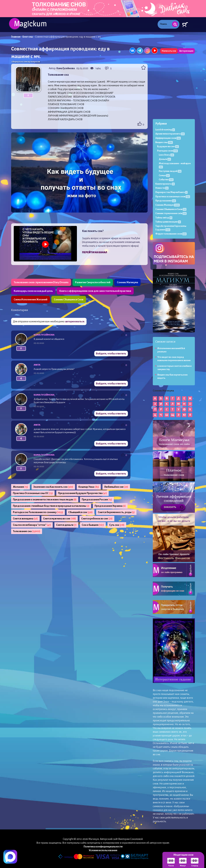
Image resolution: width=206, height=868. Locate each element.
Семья (164, 175)
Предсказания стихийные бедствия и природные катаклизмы (51, 506)
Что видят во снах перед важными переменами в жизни (174, 359)
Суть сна (117, 525)
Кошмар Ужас (89, 487)
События (166, 180)
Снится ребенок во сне (97, 519)
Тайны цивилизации (168, 222)
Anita (37, 365)
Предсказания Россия (97, 500)
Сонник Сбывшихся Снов (69, 300)
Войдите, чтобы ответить (111, 354)
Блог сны (28, 37)
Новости (162, 188)
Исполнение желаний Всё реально (171, 350)
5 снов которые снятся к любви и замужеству (174, 368)
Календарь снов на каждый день (33, 291)
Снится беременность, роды (116, 512)
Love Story (166, 155)
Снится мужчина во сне (60, 519)
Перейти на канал (95, 252)
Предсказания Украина (110, 506)
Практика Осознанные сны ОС (33, 493)
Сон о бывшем (93, 525)
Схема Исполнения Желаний (31, 300)
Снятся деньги (66, 525)
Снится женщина (25, 519)
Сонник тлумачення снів (171, 213)
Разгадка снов (167, 151)
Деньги (165, 159)
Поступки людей (170, 171)
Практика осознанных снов (173, 197)
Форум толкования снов (171, 234)
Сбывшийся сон (81, 512)
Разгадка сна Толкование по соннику (38, 512)
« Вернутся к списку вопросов (26, 62)
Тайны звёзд (164, 218)
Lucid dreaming (165, 130)
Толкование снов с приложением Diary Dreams (41, 282)
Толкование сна (27, 531)
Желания (21, 487)
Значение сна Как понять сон (53, 487)
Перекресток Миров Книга (171, 192)
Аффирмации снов (168, 138)
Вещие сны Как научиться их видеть (173, 376)
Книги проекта (165, 184)
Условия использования (103, 850)
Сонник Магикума (127, 282)
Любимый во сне (116, 487)
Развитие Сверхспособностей (93, 282)
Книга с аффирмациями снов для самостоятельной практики (95, 291)
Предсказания (166, 201)
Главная (16, 37)
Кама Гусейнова (66, 68)
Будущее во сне (168, 146)
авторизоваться (75, 321)
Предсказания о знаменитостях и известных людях (45, 500)
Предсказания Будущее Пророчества (82, 493)
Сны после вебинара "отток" (32, 525)
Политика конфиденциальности (103, 847)
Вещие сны (164, 142)
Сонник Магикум (168, 205)
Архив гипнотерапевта (170, 134)
